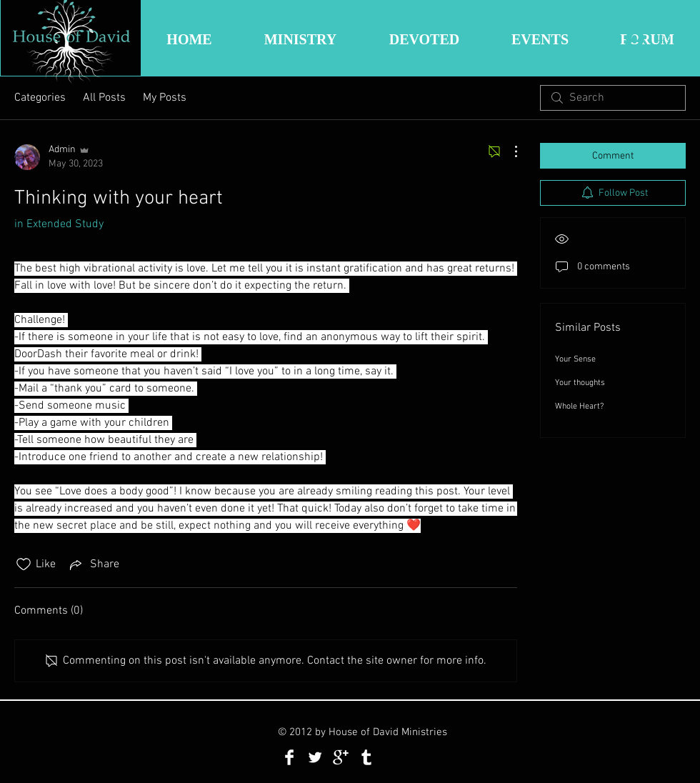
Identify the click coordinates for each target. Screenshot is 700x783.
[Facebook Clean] (289, 757)
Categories (40, 98)
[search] (613, 98)
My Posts (165, 98)
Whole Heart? (579, 407)
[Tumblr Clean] (366, 757)
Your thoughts (580, 383)
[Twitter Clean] (315, 757)
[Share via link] (93, 564)
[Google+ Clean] (341, 757)
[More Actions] (509, 151)
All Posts (104, 98)
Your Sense (575, 359)
